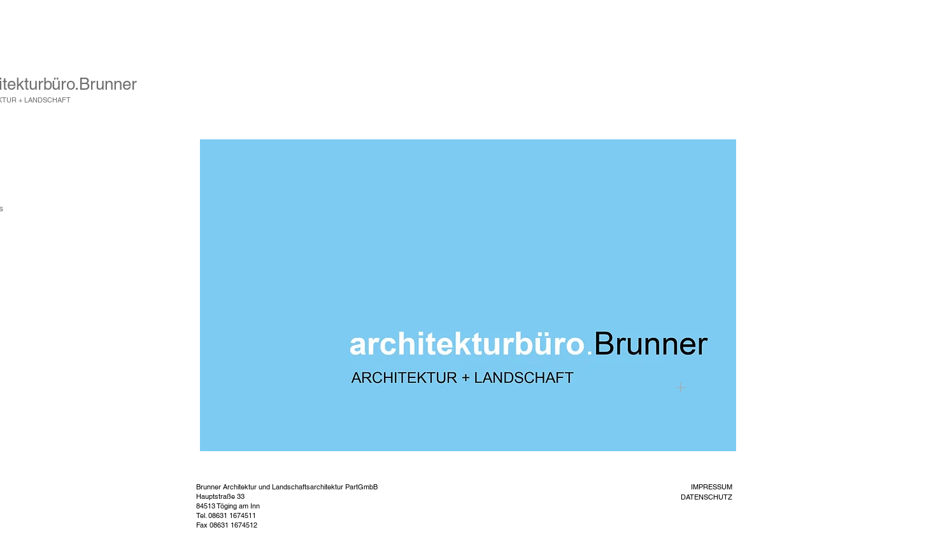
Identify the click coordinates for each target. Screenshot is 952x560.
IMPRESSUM (712, 487)
